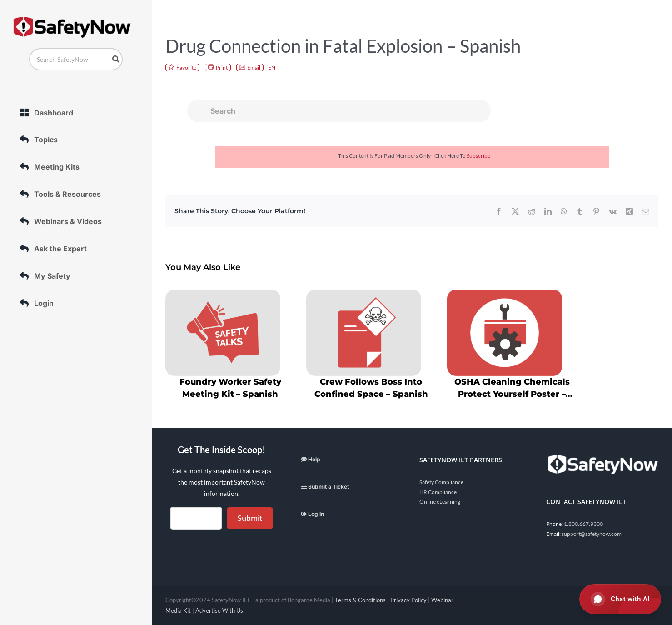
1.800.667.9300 (583, 524)
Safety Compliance (441, 482)
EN (272, 67)
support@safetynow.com (592, 534)
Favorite (186, 67)
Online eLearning (440, 502)
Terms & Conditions (360, 600)
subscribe (478, 156)
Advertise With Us (219, 610)
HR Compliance (438, 492)
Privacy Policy (408, 600)
